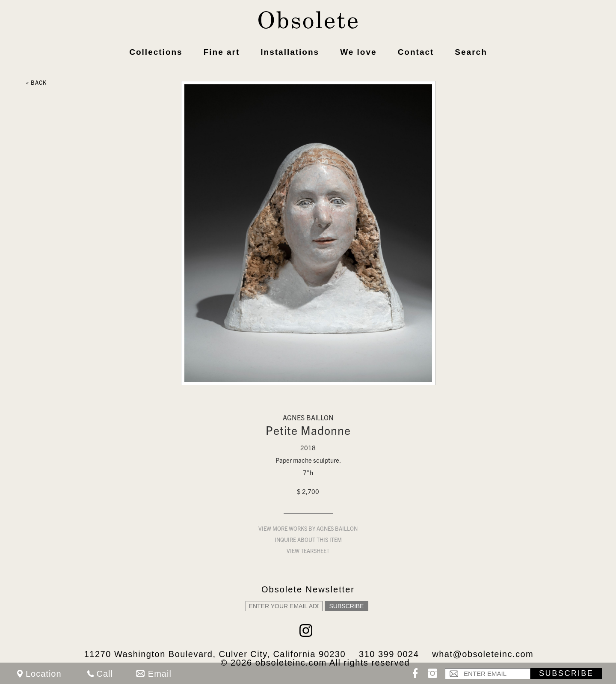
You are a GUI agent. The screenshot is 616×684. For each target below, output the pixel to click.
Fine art (222, 52)
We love (358, 52)
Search (471, 52)
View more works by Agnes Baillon (308, 530)
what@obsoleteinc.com (483, 654)
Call (105, 674)
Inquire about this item (308, 541)
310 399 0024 (389, 654)
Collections (156, 52)
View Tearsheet (308, 552)
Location (44, 674)
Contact (416, 52)
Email (160, 674)
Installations (290, 52)
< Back (36, 84)
